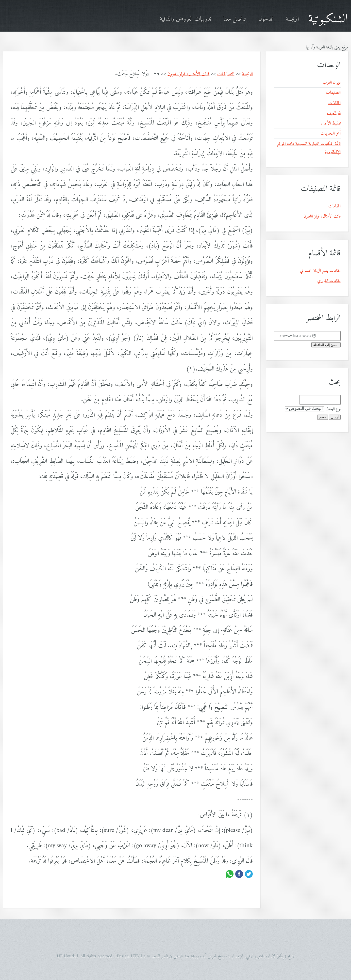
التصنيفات (226, 74)
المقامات (334, 206)
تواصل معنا (235, 19)
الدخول (266, 19)
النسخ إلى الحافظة (326, 345)
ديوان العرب (332, 83)
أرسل (335, 417)
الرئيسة (292, 19)
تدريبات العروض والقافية (185, 19)
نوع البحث (333, 409)
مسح (323, 417)
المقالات (334, 103)
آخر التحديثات (331, 133)
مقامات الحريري (329, 281)
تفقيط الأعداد (331, 123)
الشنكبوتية (328, 19)
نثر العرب (334, 113)
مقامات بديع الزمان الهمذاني (320, 271)
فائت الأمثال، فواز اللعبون (188, 74)
